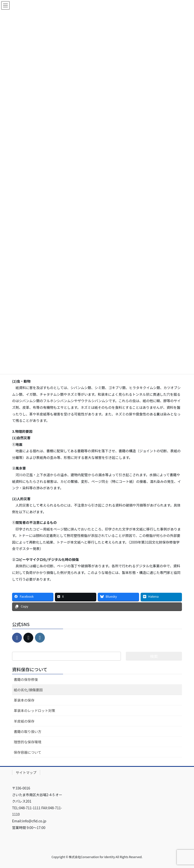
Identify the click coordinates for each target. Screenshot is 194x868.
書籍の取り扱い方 (28, 731)
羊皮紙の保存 (24, 721)
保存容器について (28, 752)
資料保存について (30, 669)
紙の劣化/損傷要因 (28, 690)
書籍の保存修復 (26, 679)
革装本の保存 (24, 700)
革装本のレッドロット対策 (34, 710)
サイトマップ (26, 772)
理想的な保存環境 (28, 742)
